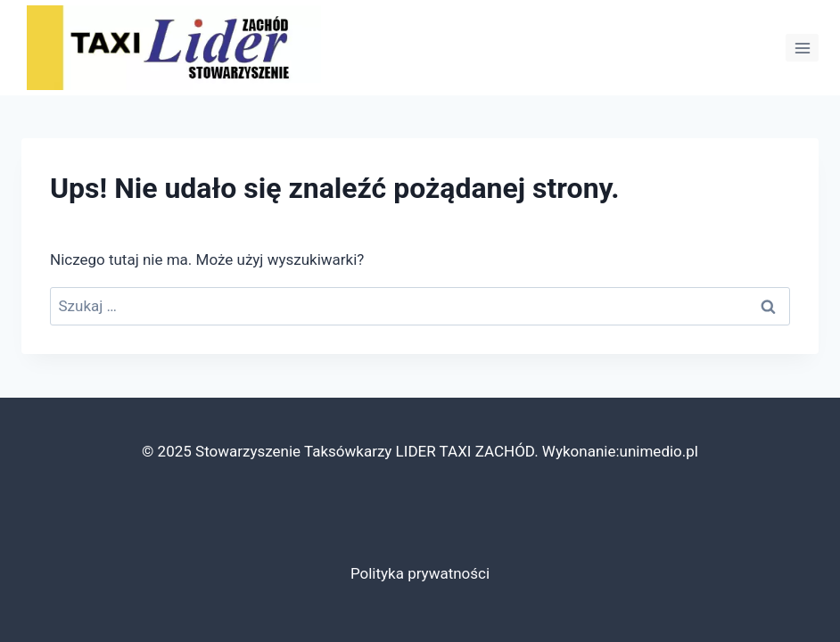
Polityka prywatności (420, 573)
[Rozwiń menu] (802, 48)
